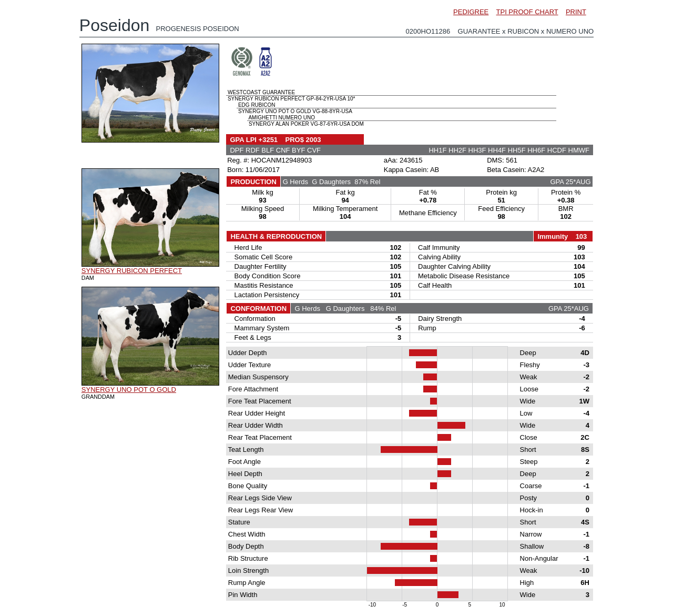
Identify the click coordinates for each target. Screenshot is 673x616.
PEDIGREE (471, 12)
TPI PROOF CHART (527, 12)
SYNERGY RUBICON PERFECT (132, 271)
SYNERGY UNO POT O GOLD (129, 390)
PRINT (576, 12)
